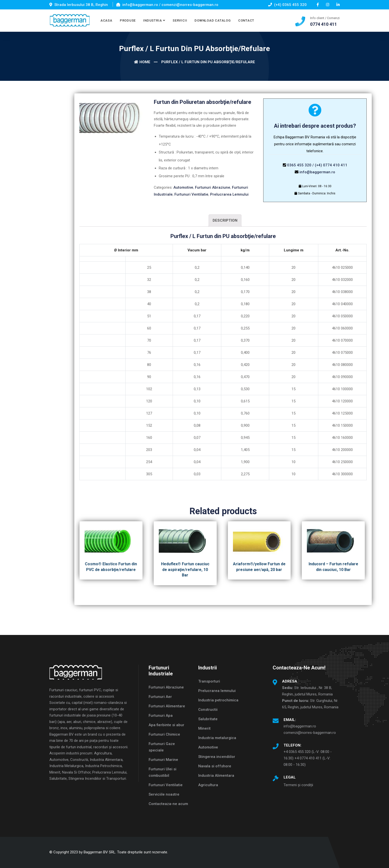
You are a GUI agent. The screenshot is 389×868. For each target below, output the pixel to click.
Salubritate (208, 719)
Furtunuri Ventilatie (191, 194)
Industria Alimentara (216, 776)
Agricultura (208, 785)
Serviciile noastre (164, 794)
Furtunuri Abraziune (213, 187)
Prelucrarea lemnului (217, 691)
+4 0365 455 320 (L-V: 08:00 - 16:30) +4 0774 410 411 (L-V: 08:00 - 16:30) (308, 758)
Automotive (183, 187)
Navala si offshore (215, 766)
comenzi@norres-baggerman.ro (310, 733)
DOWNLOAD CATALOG (212, 20)
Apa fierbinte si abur (166, 725)
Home (142, 62)
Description (225, 220)
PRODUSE (128, 20)
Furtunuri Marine (163, 760)
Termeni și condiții (298, 785)
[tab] (225, 221)
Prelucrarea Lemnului (229, 194)
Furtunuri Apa (161, 716)
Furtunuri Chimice (164, 734)
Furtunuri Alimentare (167, 706)
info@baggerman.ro (317, 172)
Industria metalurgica (217, 738)
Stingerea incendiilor (217, 757)
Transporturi (209, 681)
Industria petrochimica (218, 700)
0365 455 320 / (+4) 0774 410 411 (317, 165)
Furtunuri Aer (160, 697)
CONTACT (246, 20)
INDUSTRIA (152, 20)
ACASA (106, 20)
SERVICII (180, 20)
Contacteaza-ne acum (168, 804)
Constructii (208, 710)
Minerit (204, 728)
